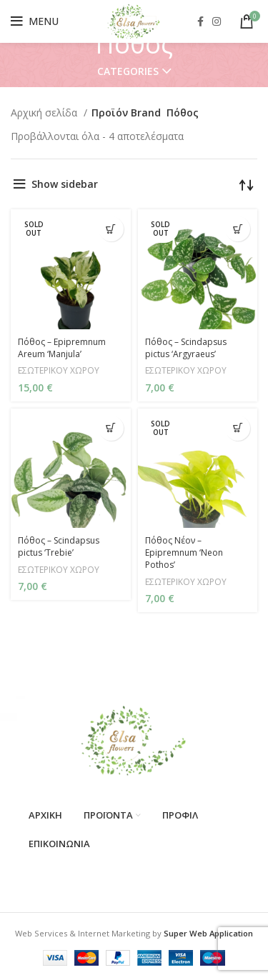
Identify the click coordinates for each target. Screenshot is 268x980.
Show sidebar (65, 184)
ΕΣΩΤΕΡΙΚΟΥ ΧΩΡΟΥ (59, 370)
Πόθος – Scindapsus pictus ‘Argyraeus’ (186, 348)
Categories (128, 71)
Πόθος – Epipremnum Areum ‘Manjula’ (62, 348)
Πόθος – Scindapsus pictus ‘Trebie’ (59, 546)
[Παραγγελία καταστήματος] (247, 184)
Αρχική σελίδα (45, 112)
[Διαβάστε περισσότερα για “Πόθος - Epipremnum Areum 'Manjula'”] (111, 229)
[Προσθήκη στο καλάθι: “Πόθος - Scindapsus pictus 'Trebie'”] (111, 428)
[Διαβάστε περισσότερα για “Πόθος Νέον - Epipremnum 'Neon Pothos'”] (238, 428)
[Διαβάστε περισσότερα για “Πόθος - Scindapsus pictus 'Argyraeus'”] (238, 229)
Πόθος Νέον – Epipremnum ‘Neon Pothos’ (184, 552)
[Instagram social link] (217, 21)
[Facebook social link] (200, 21)
